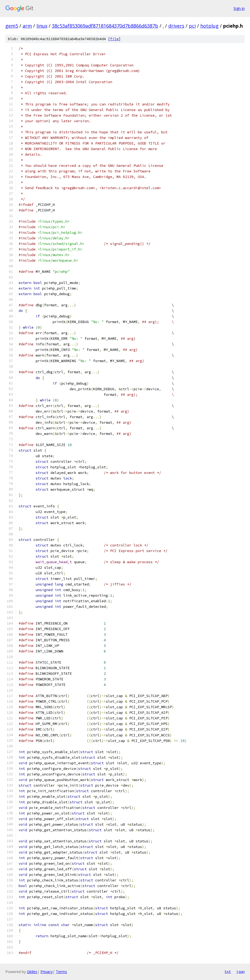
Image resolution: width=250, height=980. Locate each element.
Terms (61, 972)
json (240, 971)
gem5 (12, 26)
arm (27, 26)
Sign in (239, 8)
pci (192, 26)
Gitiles (32, 972)
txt (228, 971)
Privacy (47, 972)
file (114, 39)
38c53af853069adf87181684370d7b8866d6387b (105, 26)
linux (42, 26)
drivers (176, 26)
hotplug (209, 26)
